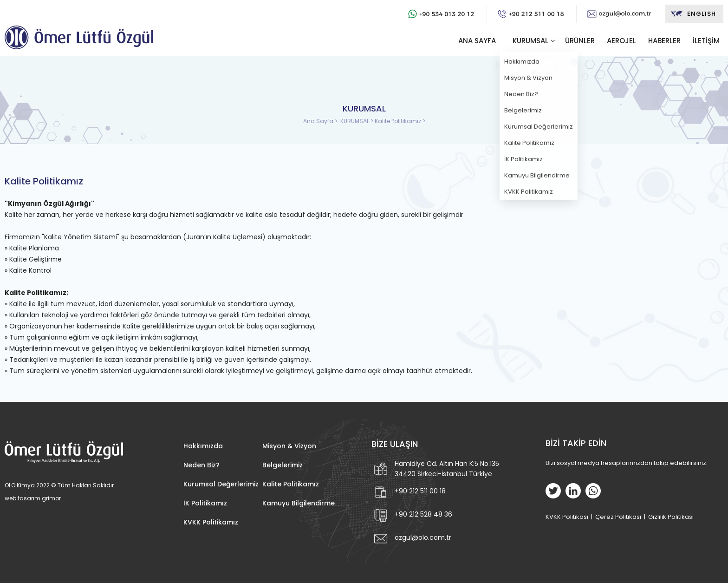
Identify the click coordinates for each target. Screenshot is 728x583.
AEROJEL (621, 41)
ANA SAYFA (477, 41)
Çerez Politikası (618, 517)
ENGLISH (693, 14)
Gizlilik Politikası (671, 517)
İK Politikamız (205, 503)
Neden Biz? (201, 465)
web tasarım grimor (33, 498)
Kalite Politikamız (291, 484)
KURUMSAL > (357, 121)
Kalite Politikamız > (400, 121)
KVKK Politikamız (211, 522)
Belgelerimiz (283, 465)
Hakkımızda (203, 446)
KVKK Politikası (567, 517)
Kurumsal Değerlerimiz (221, 484)
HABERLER (664, 41)
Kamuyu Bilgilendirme (299, 503)
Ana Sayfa (319, 121)
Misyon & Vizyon (289, 446)
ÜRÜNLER (580, 41)
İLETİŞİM (706, 41)
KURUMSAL (530, 41)
